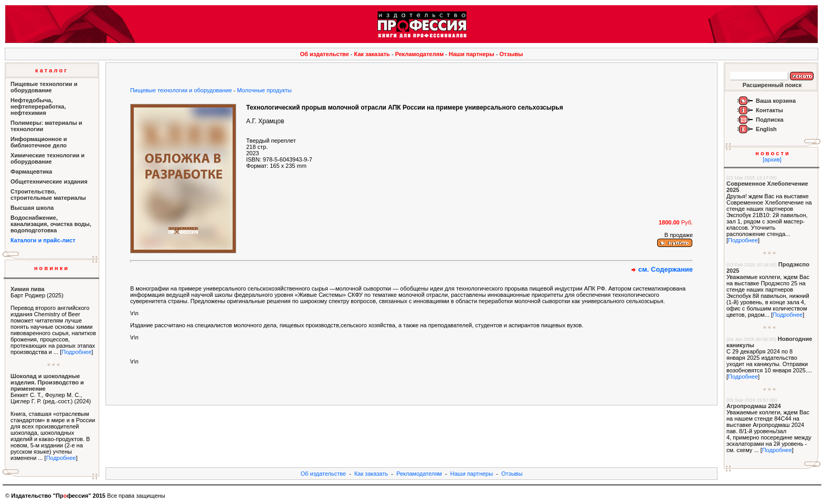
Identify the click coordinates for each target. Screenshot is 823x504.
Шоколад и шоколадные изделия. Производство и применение (47, 382)
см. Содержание (666, 269)
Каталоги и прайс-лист (43, 240)
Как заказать (372, 54)
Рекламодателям (420, 54)
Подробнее (76, 352)
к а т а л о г (51, 70)
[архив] (772, 159)
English (766, 129)
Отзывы (511, 54)
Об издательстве (325, 54)
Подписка (770, 120)
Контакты (769, 110)
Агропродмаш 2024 (754, 406)
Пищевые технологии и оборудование (181, 90)
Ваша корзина (776, 101)
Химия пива (28, 289)
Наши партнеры (472, 54)
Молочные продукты (265, 90)
